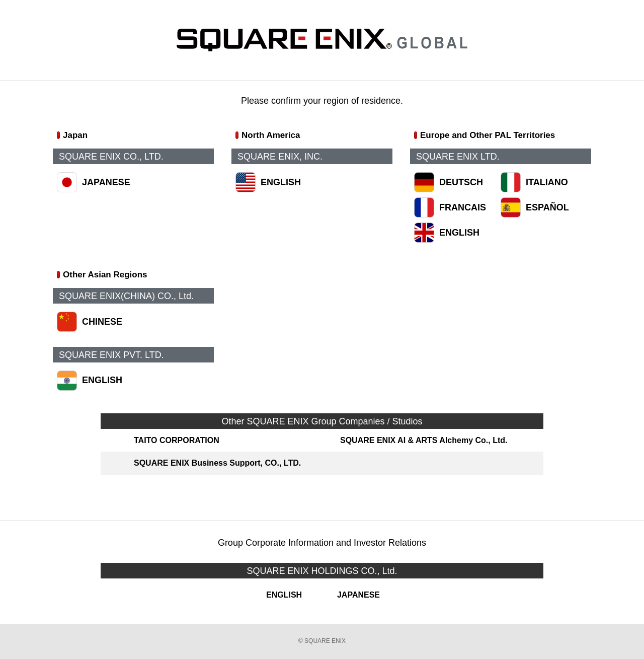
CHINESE (102, 322)
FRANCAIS (463, 207)
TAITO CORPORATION (177, 440)
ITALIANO (547, 182)
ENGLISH (281, 182)
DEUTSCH (461, 182)
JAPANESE (106, 182)
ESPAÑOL (547, 207)
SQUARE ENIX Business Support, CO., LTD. (217, 463)
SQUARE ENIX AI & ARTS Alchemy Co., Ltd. (424, 440)
